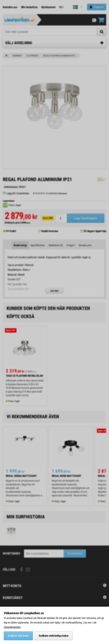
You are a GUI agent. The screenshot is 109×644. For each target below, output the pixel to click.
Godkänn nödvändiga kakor (54, 636)
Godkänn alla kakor (18, 636)
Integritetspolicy (12, 627)
